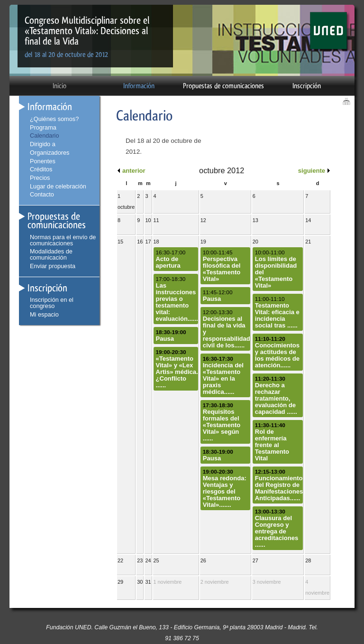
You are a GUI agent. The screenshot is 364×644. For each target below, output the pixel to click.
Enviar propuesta (53, 266)
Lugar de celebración (58, 186)
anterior (134, 171)
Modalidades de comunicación (51, 254)
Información (139, 86)
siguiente (312, 171)
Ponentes (43, 161)
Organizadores (50, 153)
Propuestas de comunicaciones (223, 86)
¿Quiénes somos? (54, 119)
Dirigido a (43, 144)
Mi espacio (44, 314)
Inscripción (307, 86)
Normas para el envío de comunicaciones (63, 240)
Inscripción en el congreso (52, 303)
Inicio (59, 86)
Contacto (42, 194)
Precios (40, 178)
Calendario (45, 135)
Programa (43, 127)
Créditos (41, 169)
